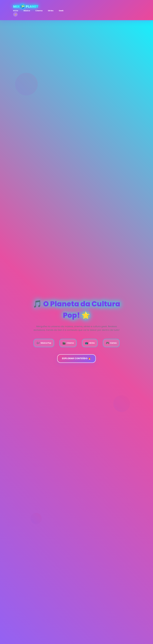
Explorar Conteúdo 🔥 (76, 358)
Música (27, 11)
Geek (61, 11)
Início (16, 11)
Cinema (39, 11)
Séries (51, 11)
